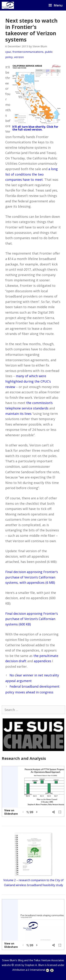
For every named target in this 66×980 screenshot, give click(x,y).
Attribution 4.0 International (33, 970)
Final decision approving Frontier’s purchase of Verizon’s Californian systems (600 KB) (32, 619)
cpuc (8, 52)
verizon (19, 57)
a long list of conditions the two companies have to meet (32, 174)
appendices (43, 661)
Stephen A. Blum (34, 965)
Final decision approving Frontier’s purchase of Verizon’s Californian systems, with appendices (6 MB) (32, 577)
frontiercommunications (28, 52)
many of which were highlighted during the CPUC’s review (28, 381)
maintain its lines (18, 414)
